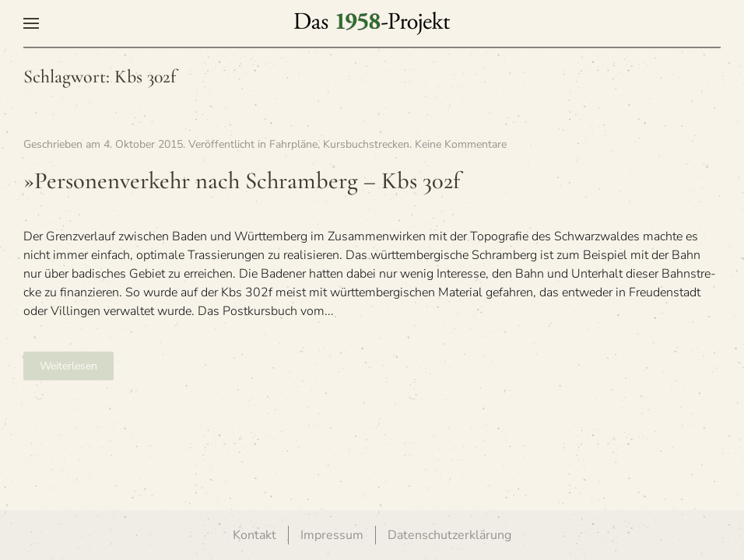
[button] (31, 23)
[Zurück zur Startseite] (372, 23)
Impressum (332, 535)
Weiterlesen (68, 366)
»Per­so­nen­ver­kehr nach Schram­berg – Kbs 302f (242, 181)
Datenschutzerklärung (449, 535)
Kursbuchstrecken (366, 144)
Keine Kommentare (461, 144)
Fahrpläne (293, 144)
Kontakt (254, 535)
